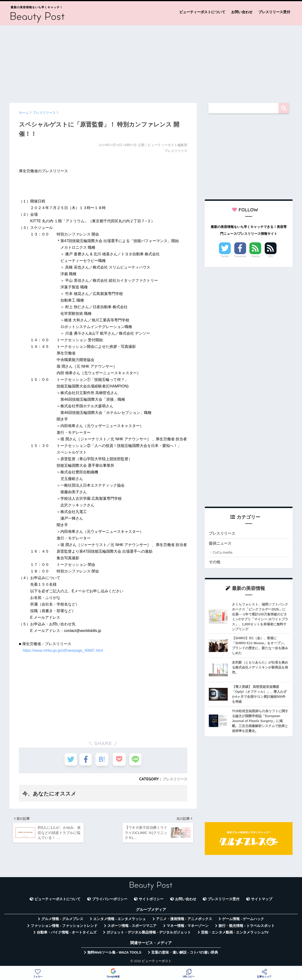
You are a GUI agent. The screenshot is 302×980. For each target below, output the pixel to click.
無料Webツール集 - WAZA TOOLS (114, 954)
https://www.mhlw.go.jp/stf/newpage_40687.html (63, 650)
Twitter (225, 256)
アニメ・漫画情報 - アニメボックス (184, 920)
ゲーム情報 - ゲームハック (243, 920)
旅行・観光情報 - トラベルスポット (247, 927)
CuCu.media (222, 553)
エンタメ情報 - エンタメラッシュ (120, 920)
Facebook (240, 256)
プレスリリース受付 (274, 12)
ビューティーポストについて (202, 12)
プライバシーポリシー (110, 900)
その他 (215, 563)
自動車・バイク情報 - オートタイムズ (67, 934)
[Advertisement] (151, 62)
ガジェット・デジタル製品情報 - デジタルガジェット (149, 934)
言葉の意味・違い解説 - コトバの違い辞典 (185, 954)
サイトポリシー (151, 900)
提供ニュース (221, 544)
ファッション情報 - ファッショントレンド (64, 927)
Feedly (256, 256)
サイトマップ (262, 900)
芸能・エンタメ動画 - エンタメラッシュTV (235, 934)
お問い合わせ (242, 12)
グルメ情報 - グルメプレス (62, 920)
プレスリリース (174, 779)
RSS (271, 256)
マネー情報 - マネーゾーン (188, 927)
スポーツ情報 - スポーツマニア (132, 927)
